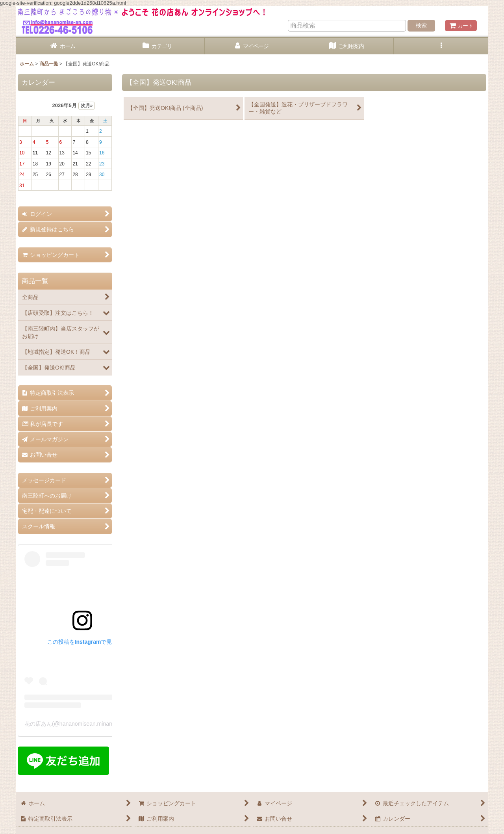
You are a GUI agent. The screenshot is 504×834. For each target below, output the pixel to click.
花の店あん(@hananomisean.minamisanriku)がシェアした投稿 (102, 724)
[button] (441, 46)
